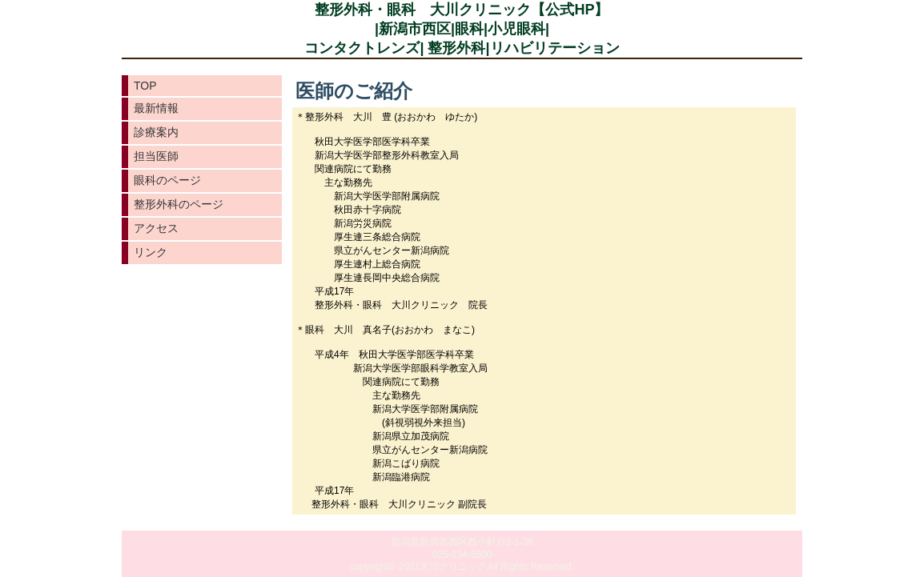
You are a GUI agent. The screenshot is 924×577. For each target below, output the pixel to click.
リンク (151, 252)
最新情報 (156, 108)
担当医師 (156, 156)
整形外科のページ (179, 204)
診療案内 (156, 132)
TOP (145, 86)
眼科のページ (167, 180)
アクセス (156, 228)
